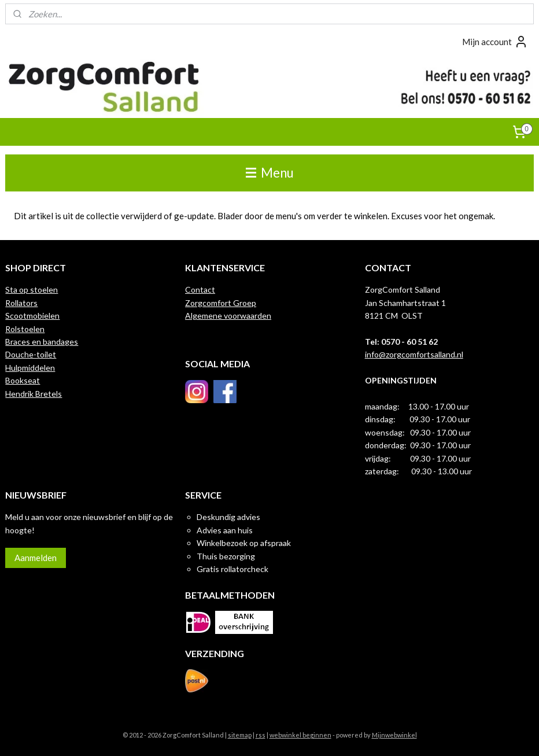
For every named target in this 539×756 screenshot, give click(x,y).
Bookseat (23, 380)
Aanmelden (36, 558)
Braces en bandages (42, 342)
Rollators (21, 303)
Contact (200, 290)
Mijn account (495, 42)
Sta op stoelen (32, 290)
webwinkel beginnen (300, 735)
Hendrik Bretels (34, 394)
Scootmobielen (32, 316)
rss (261, 735)
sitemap (240, 735)
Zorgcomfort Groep (221, 303)
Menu (270, 173)
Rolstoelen (25, 329)
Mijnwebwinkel (394, 735)
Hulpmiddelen (30, 368)
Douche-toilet (31, 354)
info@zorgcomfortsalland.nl (414, 354)
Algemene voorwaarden (228, 316)
